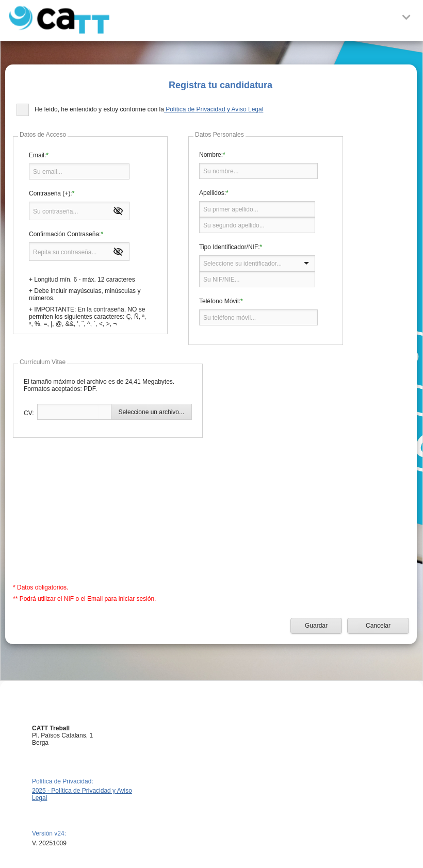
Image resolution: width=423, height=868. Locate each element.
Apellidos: (213, 193)
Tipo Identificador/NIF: (230, 247)
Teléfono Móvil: (220, 301)
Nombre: (211, 155)
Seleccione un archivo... (151, 412)
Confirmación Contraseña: (65, 234)
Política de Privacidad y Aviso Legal (214, 109)
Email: (37, 155)
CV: (29, 413)
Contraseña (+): (51, 193)
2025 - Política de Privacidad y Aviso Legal (82, 794)
